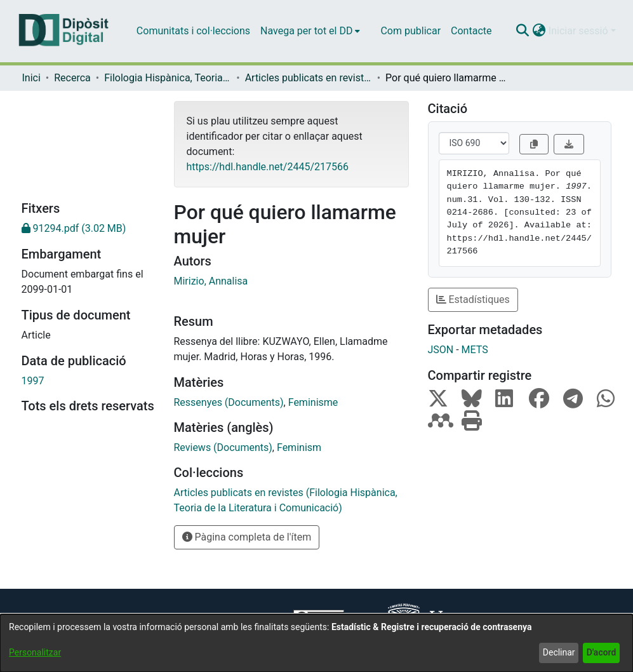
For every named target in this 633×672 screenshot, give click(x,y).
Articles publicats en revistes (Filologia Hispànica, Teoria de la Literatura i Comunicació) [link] (309, 78)
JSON (441, 350)
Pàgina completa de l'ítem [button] (247, 537)
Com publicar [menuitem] (410, 31)
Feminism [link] (299, 447)
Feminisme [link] (313, 402)
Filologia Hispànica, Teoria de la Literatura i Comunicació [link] (168, 78)
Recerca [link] (72, 78)
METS (475, 350)
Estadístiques (473, 299)
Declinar (559, 652)
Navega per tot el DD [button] (306, 31)
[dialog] (316, 643)
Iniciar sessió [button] (580, 31)
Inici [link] (31, 78)
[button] (523, 31)
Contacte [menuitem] (471, 31)
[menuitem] (310, 31)
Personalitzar (35, 652)
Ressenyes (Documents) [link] (229, 402)
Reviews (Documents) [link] (223, 447)
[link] (88, 229)
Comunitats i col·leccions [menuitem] (193, 31)
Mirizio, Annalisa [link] (211, 281)
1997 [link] (33, 381)
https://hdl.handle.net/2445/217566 (268, 167)
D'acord (602, 652)
